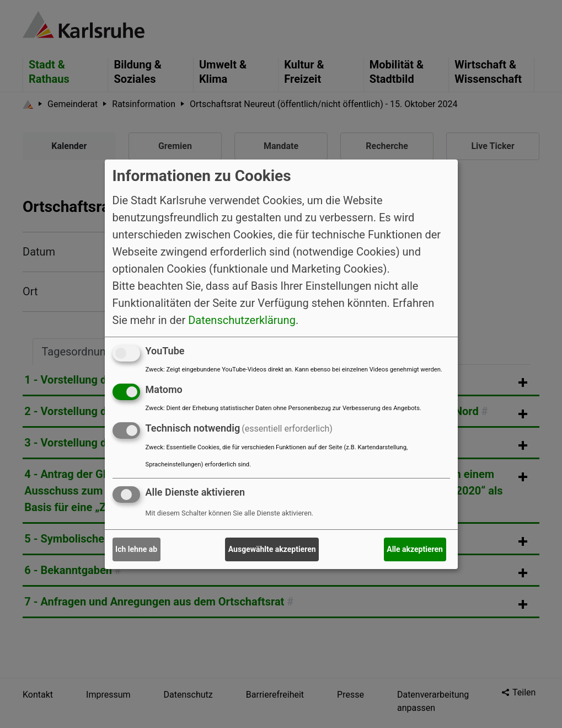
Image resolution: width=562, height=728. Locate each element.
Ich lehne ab (136, 549)
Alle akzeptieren (415, 549)
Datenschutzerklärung (242, 320)
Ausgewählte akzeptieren (272, 549)
